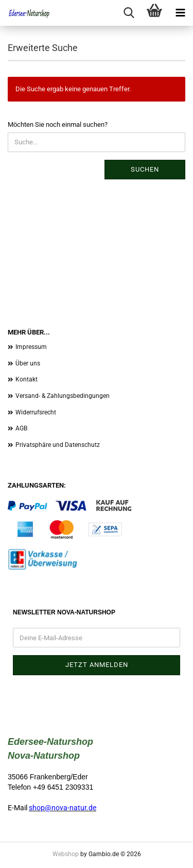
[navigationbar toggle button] (180, 13)
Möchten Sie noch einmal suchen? (58, 124)
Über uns (28, 363)
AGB (21, 428)
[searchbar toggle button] (129, 13)
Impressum (31, 347)
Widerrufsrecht (36, 412)
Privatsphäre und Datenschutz (58, 445)
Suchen (145, 169)
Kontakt (27, 379)
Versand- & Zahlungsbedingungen (63, 396)
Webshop (66, 854)
